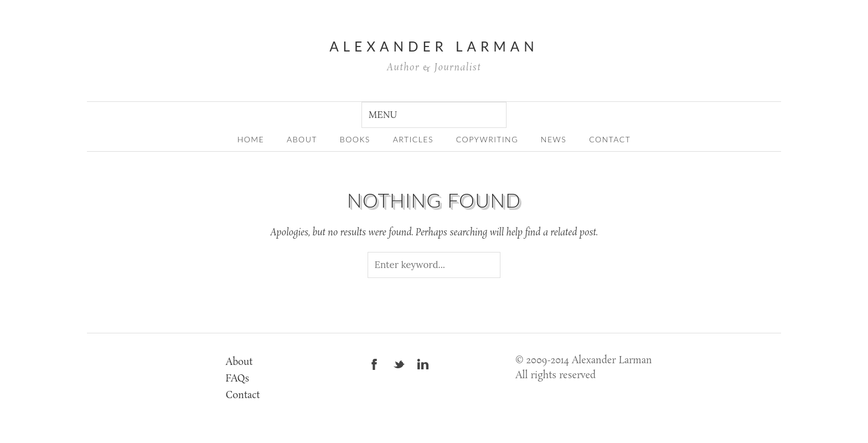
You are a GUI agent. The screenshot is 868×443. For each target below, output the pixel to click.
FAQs (238, 379)
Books (355, 139)
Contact (610, 139)
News (554, 139)
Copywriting (487, 139)
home (251, 139)
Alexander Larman (434, 46)
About (239, 362)
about (302, 139)
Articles (413, 139)
